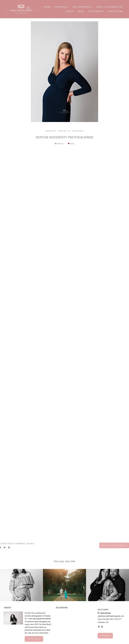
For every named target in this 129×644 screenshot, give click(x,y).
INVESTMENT (96, 11)
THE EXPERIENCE (82, 7)
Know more (34, 639)
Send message (106, 613)
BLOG (81, 11)
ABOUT (70, 11)
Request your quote (114, 545)
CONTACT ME (115, 11)
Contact (105, 636)
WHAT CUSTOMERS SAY (110, 7)
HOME (47, 7)
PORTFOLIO (61, 7)
